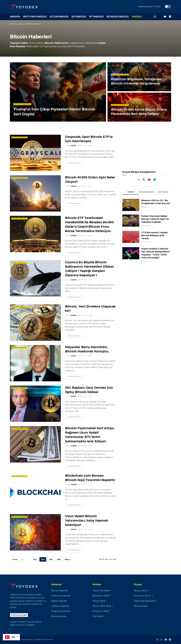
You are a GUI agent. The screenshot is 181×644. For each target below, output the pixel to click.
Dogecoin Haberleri (61, 611)
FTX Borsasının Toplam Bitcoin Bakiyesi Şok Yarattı (155, 235)
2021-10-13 (82, 356)
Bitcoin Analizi (141, 606)
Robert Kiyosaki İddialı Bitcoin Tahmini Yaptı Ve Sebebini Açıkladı (155, 219)
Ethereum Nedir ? (102, 611)
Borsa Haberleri (59, 616)
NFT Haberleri (96, 17)
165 (51, 559)
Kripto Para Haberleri (35, 17)
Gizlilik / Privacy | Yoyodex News (26, 622)
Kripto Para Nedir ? (102, 591)
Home (12, 24)
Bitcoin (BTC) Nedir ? (103, 606)
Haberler (137, 17)
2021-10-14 (83, 280)
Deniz (74, 146)
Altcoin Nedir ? (100, 601)
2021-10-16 (82, 146)
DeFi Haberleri (79, 17)
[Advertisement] (147, 286)
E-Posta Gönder (19, 615)
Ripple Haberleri (59, 601)
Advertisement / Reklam (22, 625)
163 (35, 559)
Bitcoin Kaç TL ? (142, 591)
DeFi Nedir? (98, 616)
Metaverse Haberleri (118, 17)
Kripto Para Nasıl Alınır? (145, 601)
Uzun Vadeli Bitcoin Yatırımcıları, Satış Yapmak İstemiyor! (87, 520)
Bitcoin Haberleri (34, 24)
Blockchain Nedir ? (102, 596)
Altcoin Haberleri (59, 17)
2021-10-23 (83, 315)
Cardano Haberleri (60, 606)
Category (21, 24)
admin (74, 236)
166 (59, 559)
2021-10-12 (83, 485)
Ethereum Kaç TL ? (144, 596)
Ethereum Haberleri (61, 596)
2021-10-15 (82, 186)
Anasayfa (15, 17)
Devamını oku (74, 163)
